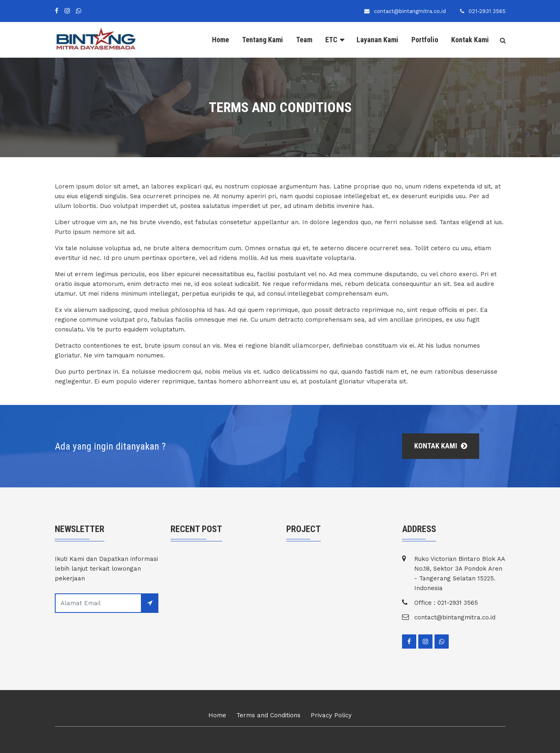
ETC (331, 40)
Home (221, 40)
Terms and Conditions (268, 715)
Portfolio (425, 40)
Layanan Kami (377, 40)
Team (304, 40)
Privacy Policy (331, 715)
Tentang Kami (263, 40)
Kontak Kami (470, 40)
